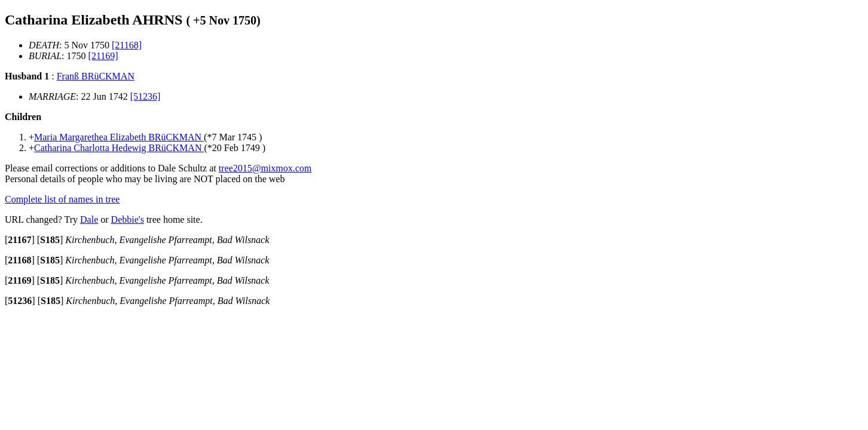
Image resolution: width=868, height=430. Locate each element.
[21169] (103, 56)
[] (20, 240)
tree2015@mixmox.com (265, 168)
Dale (89, 219)
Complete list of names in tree (62, 199)
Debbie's (128, 219)
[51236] (146, 96)
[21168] (127, 45)
